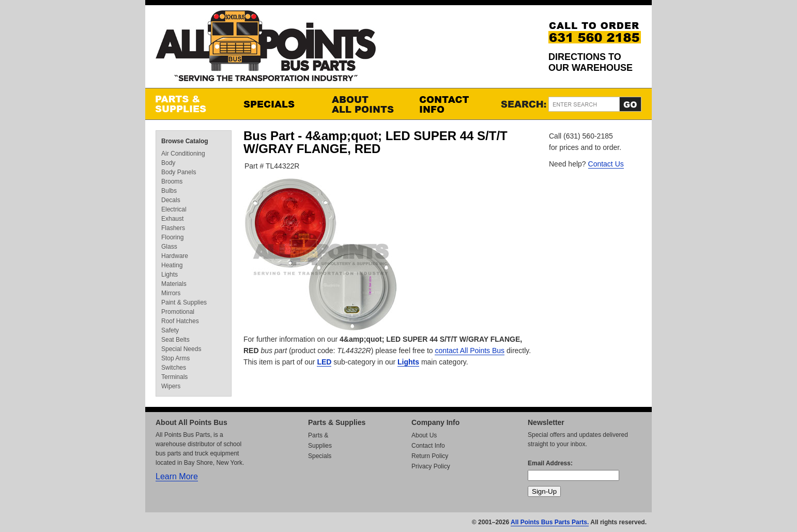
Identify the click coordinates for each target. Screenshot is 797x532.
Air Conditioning (183, 154)
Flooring (172, 237)
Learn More (177, 476)
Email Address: (550, 463)
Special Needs (181, 349)
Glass (169, 247)
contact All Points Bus (470, 351)
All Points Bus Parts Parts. (550, 522)
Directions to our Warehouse (591, 62)
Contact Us (606, 164)
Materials (174, 284)
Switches (174, 368)
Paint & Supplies (184, 302)
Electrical (174, 209)
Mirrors (171, 293)
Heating (172, 265)
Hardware (175, 256)
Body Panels (179, 172)
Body (168, 163)
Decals (171, 200)
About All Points (365, 104)
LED (324, 362)
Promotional (178, 312)
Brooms (172, 181)
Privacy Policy (431, 466)
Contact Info (453, 104)
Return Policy (430, 456)
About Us (424, 435)
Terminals (174, 377)
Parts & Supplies (189, 104)
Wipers (171, 386)
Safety (170, 330)
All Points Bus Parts (266, 49)
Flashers (173, 228)
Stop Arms (175, 358)
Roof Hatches (180, 321)
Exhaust (172, 219)
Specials (277, 104)
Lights (408, 362)
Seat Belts (175, 340)
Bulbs (169, 191)
